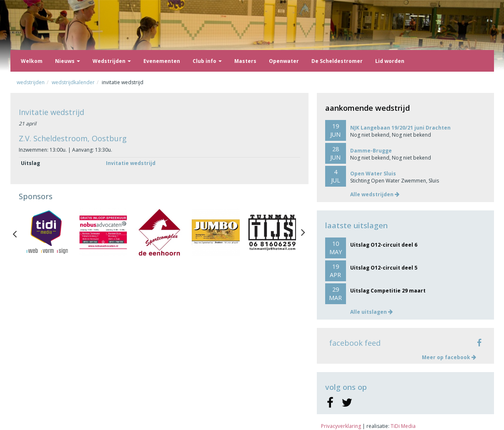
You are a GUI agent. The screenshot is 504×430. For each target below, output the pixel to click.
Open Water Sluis (373, 174)
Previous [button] (19, 232)
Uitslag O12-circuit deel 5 (384, 268)
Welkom (32, 61)
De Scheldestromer (337, 61)
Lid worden (390, 61)
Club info (207, 61)
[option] (47, 232)
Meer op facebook (449, 357)
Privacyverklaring (341, 426)
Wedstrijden (112, 61)
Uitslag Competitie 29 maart (388, 291)
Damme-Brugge (371, 151)
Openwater (284, 61)
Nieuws (68, 61)
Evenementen (162, 61)
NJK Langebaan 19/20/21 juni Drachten (400, 128)
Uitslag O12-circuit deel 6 (384, 245)
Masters (245, 61)
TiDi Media (403, 426)
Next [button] (303, 232)
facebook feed (355, 343)
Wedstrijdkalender (73, 82)
